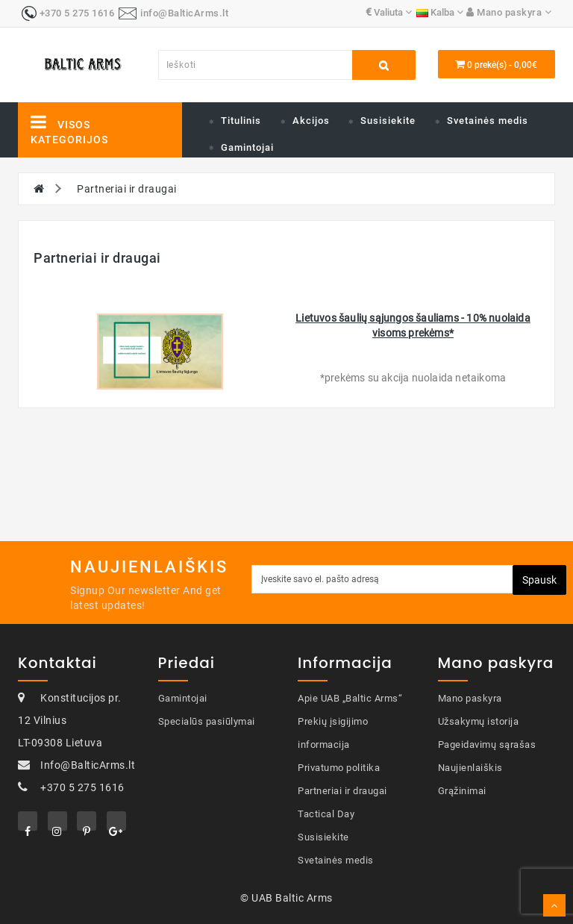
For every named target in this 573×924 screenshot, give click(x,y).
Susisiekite (388, 121)
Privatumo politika (339, 768)
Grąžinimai (462, 791)
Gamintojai (247, 147)
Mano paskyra (470, 698)
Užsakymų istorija (479, 721)
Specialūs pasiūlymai (207, 721)
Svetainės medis (488, 121)
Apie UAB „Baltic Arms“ (350, 698)
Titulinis (241, 121)
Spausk (539, 580)
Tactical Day (326, 814)
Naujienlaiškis (470, 768)
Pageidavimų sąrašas (487, 744)
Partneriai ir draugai (127, 189)
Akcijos (311, 121)
